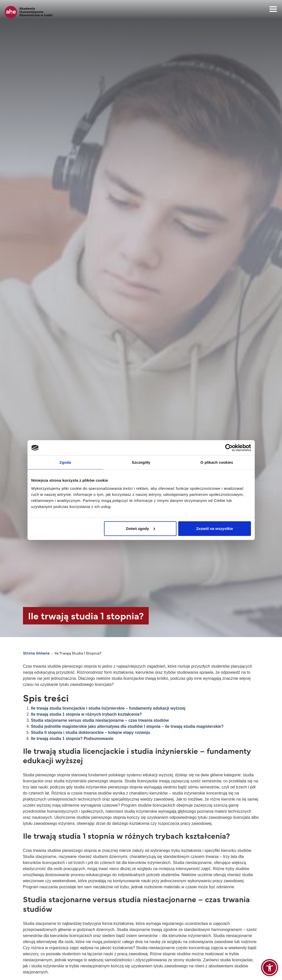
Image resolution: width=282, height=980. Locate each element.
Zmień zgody (140, 528)
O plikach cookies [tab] (217, 462)
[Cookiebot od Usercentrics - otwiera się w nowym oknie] (229, 448)
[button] (270, 968)
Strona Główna (36, 653)
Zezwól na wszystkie (215, 528)
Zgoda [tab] (65, 462)
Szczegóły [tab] (141, 462)
